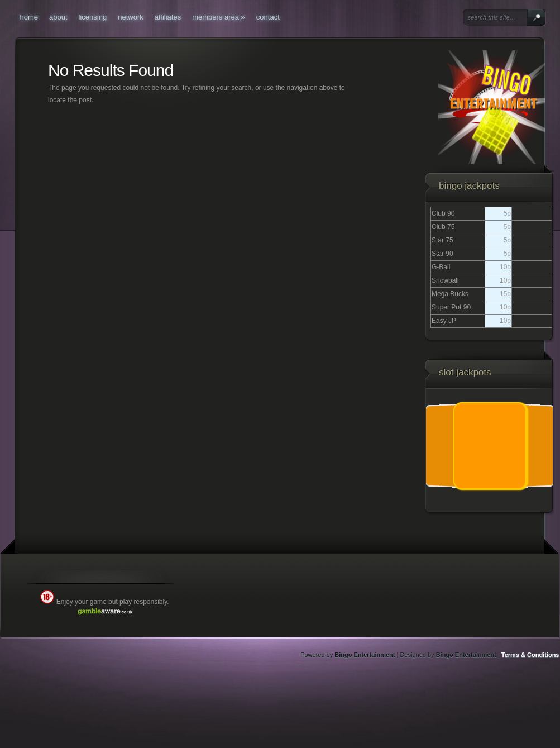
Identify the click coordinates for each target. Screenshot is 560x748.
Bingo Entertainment (365, 655)
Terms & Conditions (530, 655)
